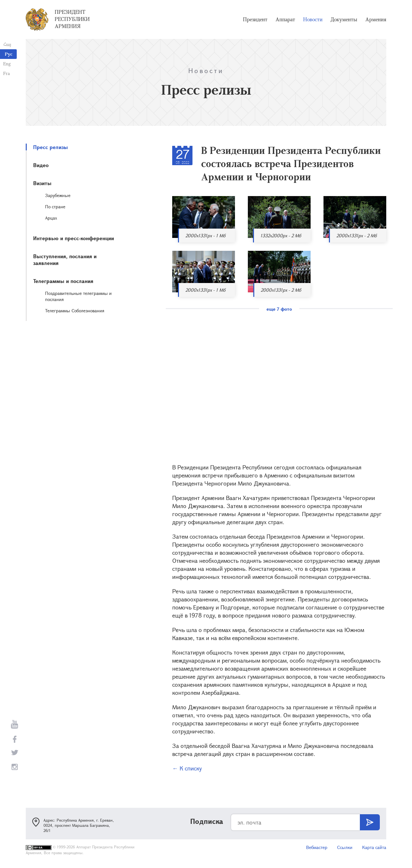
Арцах (51, 218)
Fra (7, 73)
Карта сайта (374, 847)
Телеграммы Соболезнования (75, 311)
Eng (7, 64)
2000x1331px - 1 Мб (205, 236)
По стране (55, 207)
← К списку (187, 768)
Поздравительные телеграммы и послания (78, 296)
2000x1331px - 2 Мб (356, 236)
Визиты (42, 183)
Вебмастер (317, 847)
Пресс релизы (51, 147)
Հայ (7, 44)
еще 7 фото (279, 309)
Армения (376, 19)
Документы (344, 19)
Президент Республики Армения (72, 19)
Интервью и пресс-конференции (74, 238)
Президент (255, 19)
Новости (313, 19)
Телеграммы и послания (63, 281)
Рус (9, 54)
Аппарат (285, 19)
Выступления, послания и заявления (65, 259)
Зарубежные (58, 195)
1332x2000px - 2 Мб (281, 236)
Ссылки (345, 847)
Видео (41, 165)
